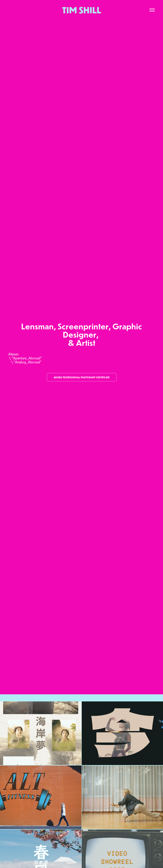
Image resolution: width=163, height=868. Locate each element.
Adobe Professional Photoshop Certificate (82, 377)
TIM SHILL (82, 10)
